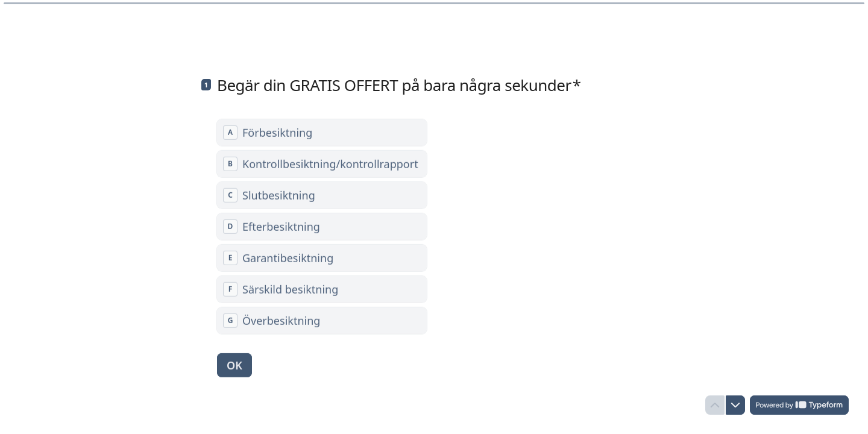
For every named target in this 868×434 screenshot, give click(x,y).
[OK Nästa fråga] (234, 365)
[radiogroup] (322, 226)
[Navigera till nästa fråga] (735, 405)
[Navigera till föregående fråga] (715, 405)
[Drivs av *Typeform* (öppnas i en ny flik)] (799, 405)
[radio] (322, 132)
